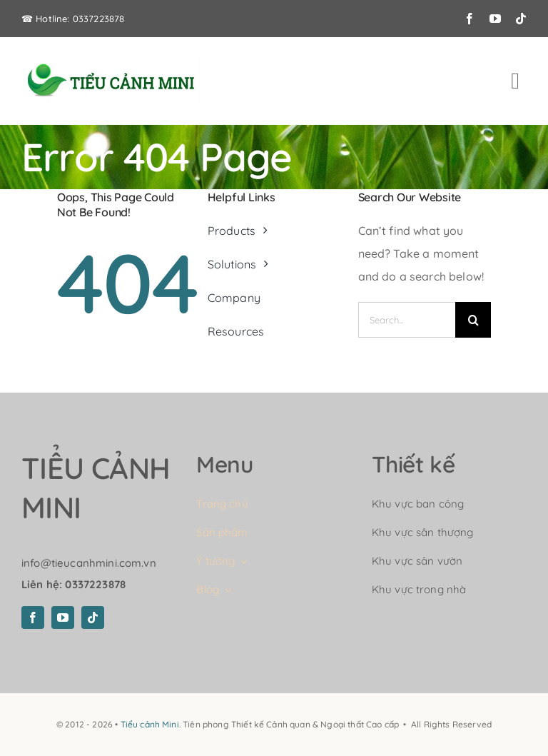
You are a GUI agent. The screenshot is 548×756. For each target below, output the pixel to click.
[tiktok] (521, 19)
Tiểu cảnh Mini (150, 724)
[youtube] (495, 19)
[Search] (473, 320)
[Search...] (407, 320)
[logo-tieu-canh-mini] (111, 64)
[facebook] (470, 19)
